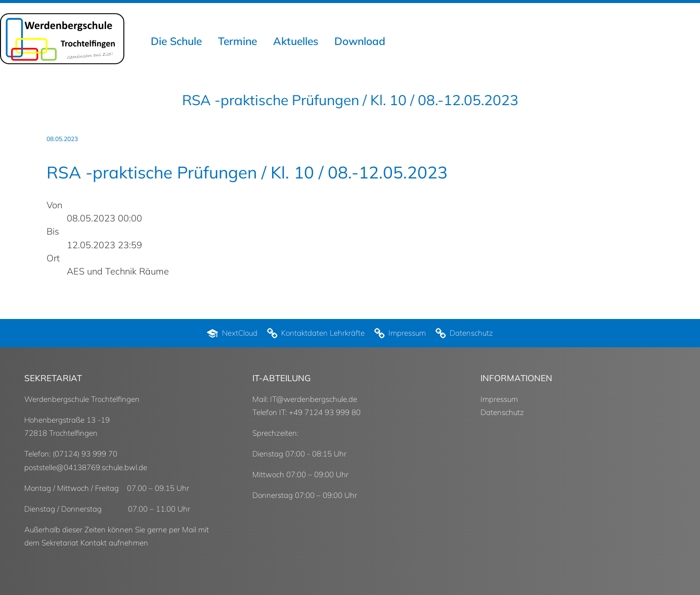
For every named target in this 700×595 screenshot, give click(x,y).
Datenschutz (502, 412)
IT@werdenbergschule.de (314, 399)
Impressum (499, 399)
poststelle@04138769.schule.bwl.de (86, 467)
